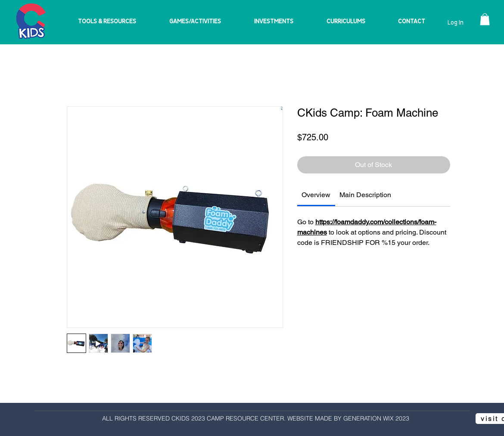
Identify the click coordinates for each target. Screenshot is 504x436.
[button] (485, 19)
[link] (316, 195)
